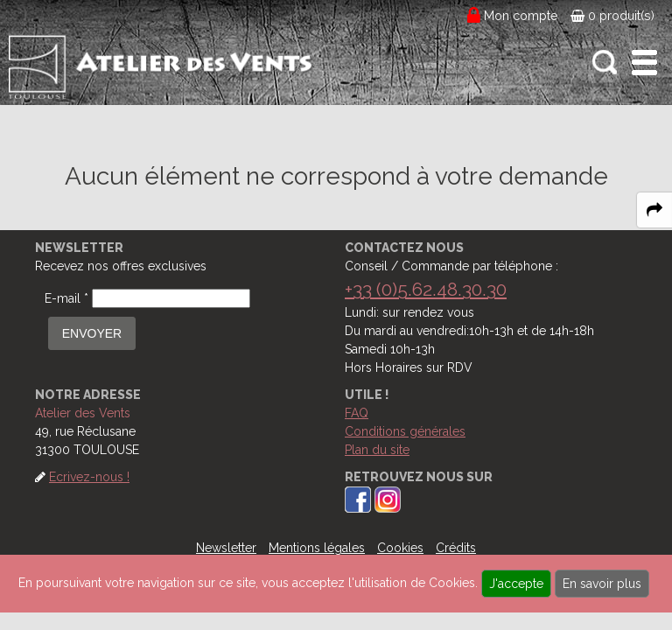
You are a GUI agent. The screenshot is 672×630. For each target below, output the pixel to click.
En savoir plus (602, 584)
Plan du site (377, 450)
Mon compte (521, 16)
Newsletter (226, 548)
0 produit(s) (612, 16)
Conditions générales (405, 431)
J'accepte (516, 584)
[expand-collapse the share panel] (654, 210)
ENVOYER (92, 333)
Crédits (456, 548)
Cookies (400, 548)
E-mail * (66, 298)
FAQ (357, 413)
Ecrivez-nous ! (89, 477)
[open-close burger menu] (644, 63)
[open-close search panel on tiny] (605, 63)
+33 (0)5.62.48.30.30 (426, 289)
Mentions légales (317, 548)
